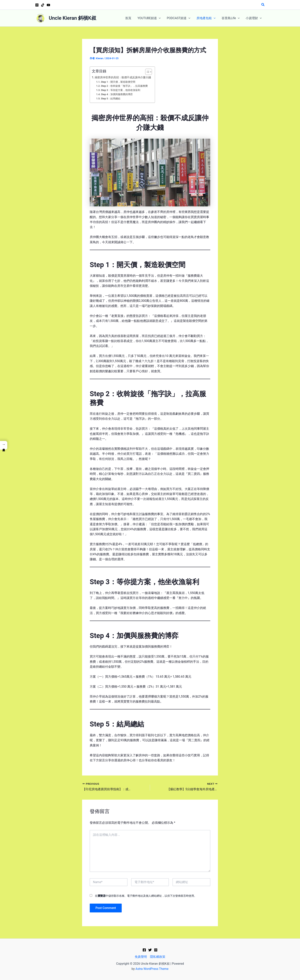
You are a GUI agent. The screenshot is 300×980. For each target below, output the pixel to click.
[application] (159, 18)
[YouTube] (48, 5)
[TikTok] (43, 5)
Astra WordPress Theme (152, 969)
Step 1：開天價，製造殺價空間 (118, 82)
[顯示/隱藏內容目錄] (147, 72)
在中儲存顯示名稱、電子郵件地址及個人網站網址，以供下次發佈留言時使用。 (146, 896)
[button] (263, 5)
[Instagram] (37, 5)
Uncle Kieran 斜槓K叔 (73, 18)
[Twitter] (150, 950)
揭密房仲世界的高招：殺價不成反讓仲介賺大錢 (123, 77)
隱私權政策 (158, 957)
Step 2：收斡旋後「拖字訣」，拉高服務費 (124, 86)
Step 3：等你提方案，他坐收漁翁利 (121, 90)
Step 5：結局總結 (111, 99)
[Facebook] (144, 950)
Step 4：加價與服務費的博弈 (117, 94)
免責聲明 (141, 957)
